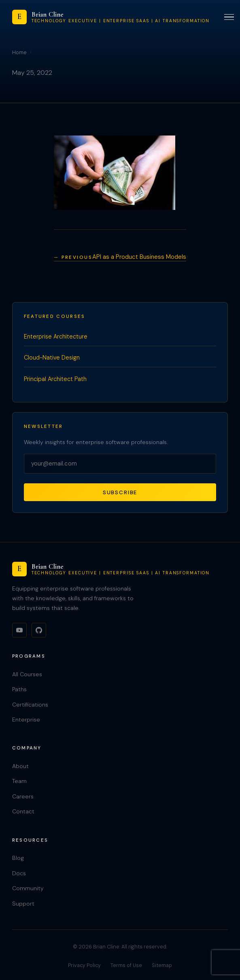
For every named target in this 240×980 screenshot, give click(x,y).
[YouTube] (19, 630)
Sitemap (162, 965)
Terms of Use (126, 965)
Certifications (30, 705)
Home (19, 53)
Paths (19, 689)
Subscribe (120, 492)
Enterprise (26, 720)
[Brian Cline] (111, 17)
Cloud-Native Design (52, 358)
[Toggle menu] (229, 17)
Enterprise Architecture (56, 337)
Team (19, 781)
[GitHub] (39, 630)
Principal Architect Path (55, 379)
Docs (19, 873)
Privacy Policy (84, 965)
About (20, 766)
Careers (23, 796)
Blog (18, 858)
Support (23, 904)
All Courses (27, 674)
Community (28, 888)
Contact (23, 811)
